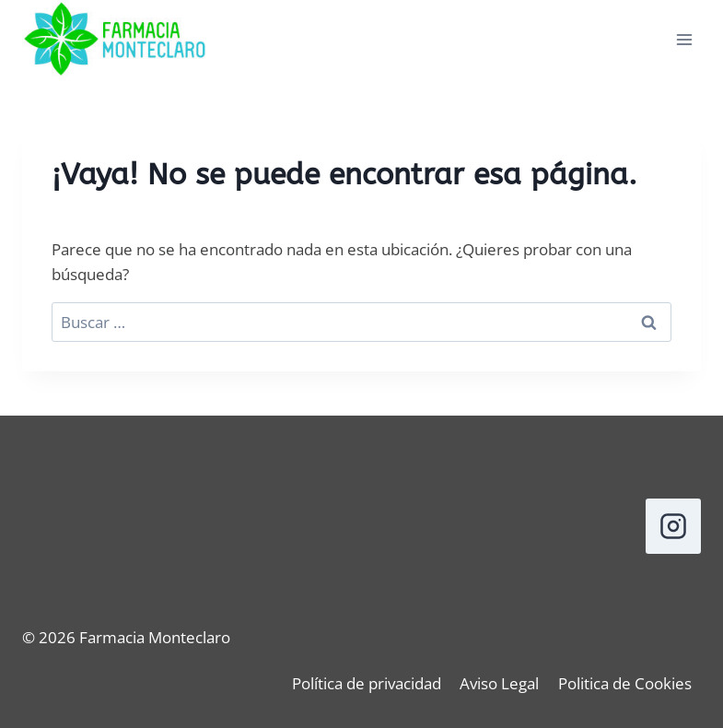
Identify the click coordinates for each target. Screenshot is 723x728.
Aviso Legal (499, 683)
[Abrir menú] (684, 40)
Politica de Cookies (625, 683)
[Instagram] (673, 526)
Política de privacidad (367, 683)
